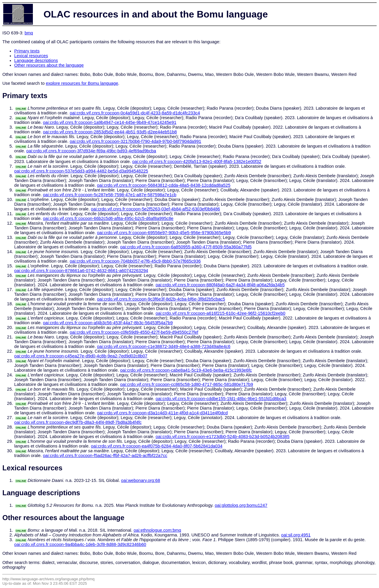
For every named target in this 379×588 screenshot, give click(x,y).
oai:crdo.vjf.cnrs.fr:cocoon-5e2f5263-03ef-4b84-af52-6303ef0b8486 (155, 209)
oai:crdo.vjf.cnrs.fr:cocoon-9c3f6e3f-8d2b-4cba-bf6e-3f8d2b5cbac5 (161, 299)
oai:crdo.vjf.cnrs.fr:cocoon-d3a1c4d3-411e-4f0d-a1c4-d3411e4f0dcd (162, 413)
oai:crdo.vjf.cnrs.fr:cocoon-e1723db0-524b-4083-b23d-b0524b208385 (222, 437)
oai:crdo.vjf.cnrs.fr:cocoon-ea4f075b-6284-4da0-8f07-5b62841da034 (157, 446)
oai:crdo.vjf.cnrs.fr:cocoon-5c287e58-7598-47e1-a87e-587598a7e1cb (110, 195)
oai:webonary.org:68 (141, 480)
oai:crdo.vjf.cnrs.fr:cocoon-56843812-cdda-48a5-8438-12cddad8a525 (164, 185)
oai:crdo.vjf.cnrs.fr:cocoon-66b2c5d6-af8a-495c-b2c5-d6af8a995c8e (108, 218)
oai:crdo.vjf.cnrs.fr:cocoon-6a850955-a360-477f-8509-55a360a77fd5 (186, 247)
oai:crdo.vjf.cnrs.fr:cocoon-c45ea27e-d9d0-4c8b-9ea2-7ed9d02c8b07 (81, 356)
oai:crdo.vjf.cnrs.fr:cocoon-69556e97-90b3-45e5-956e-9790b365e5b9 (164, 233)
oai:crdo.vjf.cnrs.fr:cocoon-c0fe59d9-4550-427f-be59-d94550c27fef (134, 332)
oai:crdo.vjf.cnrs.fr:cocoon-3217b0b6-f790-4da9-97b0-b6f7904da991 (135, 141)
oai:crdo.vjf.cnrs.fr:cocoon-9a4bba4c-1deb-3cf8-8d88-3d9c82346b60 (80, 544)
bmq (29, 33)
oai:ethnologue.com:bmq (157, 530)
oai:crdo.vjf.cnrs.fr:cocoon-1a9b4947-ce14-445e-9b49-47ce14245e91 (110, 122)
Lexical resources (31, 56)
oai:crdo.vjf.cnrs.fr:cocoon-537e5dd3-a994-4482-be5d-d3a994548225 (81, 171)
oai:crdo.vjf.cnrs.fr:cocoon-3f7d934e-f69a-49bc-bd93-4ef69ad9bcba (91, 151)
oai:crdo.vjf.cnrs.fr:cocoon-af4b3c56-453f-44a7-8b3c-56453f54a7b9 (108, 323)
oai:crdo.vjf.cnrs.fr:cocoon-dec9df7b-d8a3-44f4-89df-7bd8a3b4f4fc (78, 422)
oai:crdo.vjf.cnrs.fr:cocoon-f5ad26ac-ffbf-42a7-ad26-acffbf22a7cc (105, 456)
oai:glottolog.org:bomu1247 (241, 505)
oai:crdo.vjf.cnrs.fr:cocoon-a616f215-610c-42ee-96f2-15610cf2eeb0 (220, 313)
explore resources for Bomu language (82, 83)
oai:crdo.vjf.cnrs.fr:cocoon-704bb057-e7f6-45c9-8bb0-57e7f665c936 (135, 261)
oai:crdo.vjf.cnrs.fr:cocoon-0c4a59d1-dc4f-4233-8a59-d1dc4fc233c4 (135, 113)
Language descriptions (36, 60)
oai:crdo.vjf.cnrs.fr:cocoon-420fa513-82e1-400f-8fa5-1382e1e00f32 (197, 162)
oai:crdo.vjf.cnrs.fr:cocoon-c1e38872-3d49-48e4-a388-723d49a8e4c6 (164, 346)
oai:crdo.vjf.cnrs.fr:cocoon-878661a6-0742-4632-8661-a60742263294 (81, 271)
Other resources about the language (49, 65)
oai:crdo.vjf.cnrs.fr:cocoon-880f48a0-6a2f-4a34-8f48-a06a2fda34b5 (220, 285)
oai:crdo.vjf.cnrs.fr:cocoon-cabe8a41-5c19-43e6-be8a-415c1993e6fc (186, 370)
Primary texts (27, 51)
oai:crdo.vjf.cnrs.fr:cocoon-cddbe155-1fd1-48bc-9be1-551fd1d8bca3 (221, 399)
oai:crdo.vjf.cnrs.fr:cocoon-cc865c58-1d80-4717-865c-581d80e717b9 (187, 384)
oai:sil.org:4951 (296, 535)
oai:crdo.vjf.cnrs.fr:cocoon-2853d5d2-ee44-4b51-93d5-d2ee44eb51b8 (110, 132)
